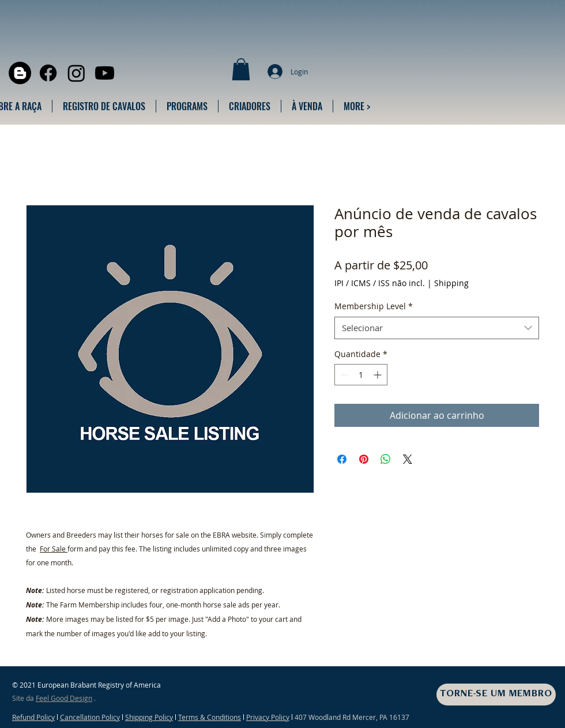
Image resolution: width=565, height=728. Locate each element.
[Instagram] (76, 73)
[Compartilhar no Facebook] (342, 459)
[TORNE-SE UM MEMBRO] (496, 695)
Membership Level (374, 306)
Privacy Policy (268, 717)
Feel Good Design (64, 698)
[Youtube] (105, 73)
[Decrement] (343, 375)
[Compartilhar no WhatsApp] (386, 459)
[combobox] (437, 328)
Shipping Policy (149, 717)
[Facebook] (48, 73)
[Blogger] (20, 73)
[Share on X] (408, 459)
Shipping (451, 283)
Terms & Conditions (210, 717)
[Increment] (378, 375)
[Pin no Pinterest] (364, 459)
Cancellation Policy (90, 717)
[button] (241, 69)
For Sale (54, 549)
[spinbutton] (361, 375)
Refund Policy (33, 717)
